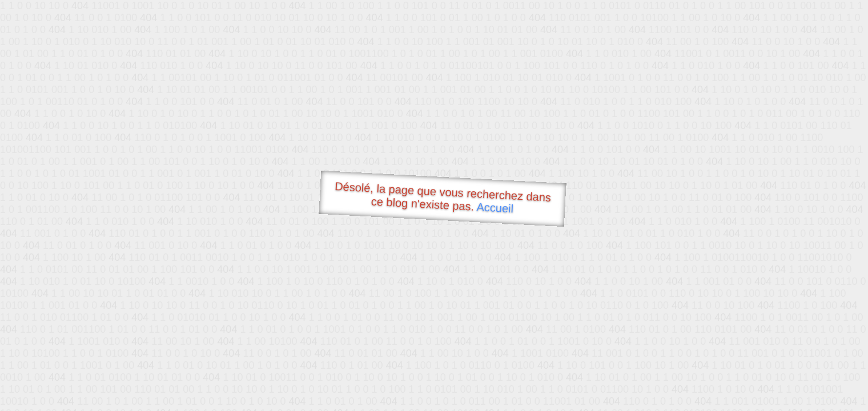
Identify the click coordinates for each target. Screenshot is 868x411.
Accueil (495, 207)
